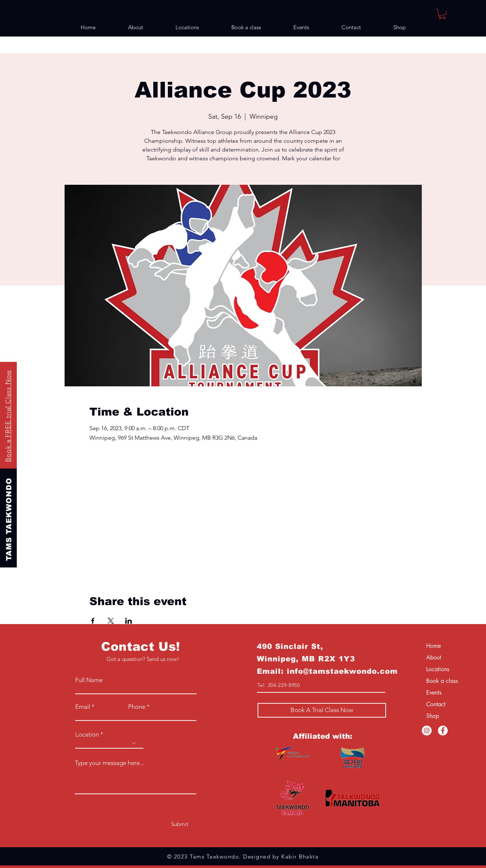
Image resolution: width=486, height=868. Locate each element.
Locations (438, 669)
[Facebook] (443, 731)
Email (83, 707)
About (434, 657)
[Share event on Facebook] (93, 621)
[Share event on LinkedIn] (129, 621)
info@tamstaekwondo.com (342, 671)
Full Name (89, 680)
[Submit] (180, 824)
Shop (433, 716)
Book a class (442, 681)
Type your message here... (109, 763)
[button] (442, 14)
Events (434, 693)
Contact (436, 704)
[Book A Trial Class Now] (322, 710)
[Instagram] (427, 731)
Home (433, 646)
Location (87, 735)
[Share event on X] (111, 621)
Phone (137, 707)
